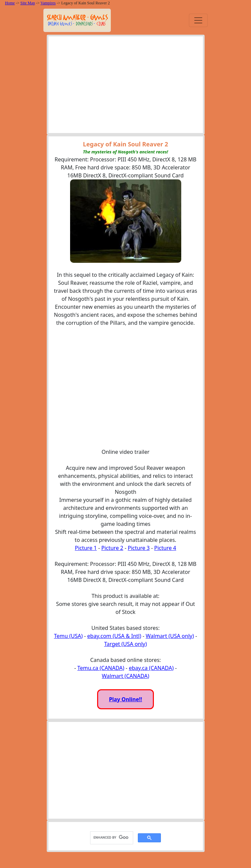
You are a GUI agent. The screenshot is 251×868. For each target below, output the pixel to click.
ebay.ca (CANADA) (151, 668)
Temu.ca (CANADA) (101, 668)
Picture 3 (139, 548)
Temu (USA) (68, 636)
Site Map (28, 3)
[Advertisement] (126, 86)
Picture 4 (165, 548)
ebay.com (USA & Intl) (114, 636)
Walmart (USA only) (170, 636)
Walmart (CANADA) (125, 676)
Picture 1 (86, 548)
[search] (111, 838)
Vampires (48, 3)
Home (10, 3)
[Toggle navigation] (198, 20)
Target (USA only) (125, 644)
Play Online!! (125, 699)
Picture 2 (112, 548)
